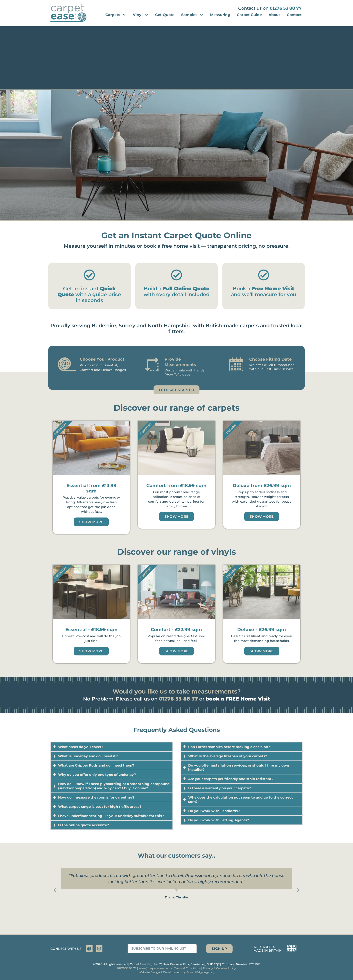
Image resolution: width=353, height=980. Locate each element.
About (274, 15)
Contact (294, 15)
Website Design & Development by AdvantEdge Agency (176, 972)
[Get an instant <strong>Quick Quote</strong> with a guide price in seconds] (89, 275)
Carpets (116, 15)
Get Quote (165, 15)
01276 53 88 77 (286, 8)
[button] (55, 890)
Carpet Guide (249, 15)
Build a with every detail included (177, 292)
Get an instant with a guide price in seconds (89, 294)
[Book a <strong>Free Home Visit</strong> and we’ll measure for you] (264, 275)
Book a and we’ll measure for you (264, 292)
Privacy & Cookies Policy (219, 968)
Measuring (220, 15)
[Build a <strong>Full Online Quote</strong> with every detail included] (176, 275)
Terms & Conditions (187, 968)
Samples (192, 15)
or (235, 699)
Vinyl (141, 15)
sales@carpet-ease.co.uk (155, 968)
